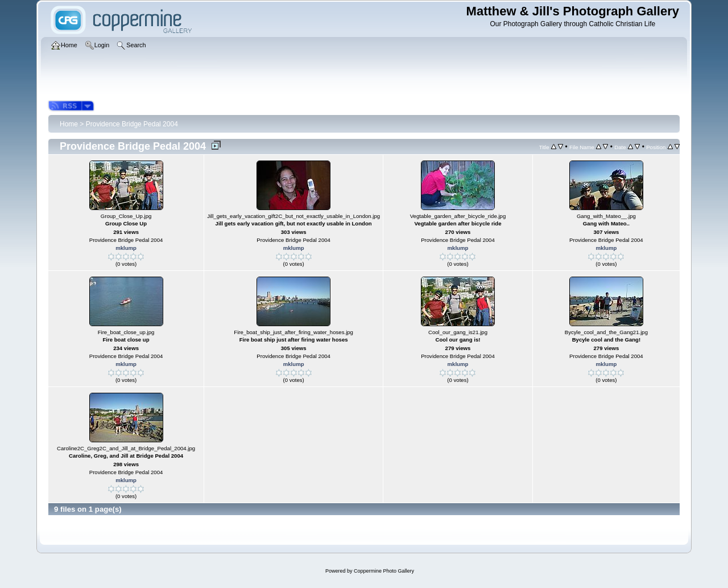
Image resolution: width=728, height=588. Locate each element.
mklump (126, 248)
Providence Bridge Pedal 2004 (132, 124)
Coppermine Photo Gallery (384, 571)
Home (69, 124)
